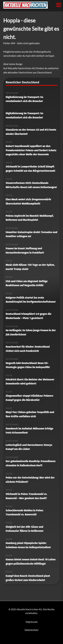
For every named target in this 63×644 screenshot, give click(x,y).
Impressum (32, 622)
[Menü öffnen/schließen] (59, 5)
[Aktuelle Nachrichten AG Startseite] (25, 8)
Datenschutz (31, 630)
